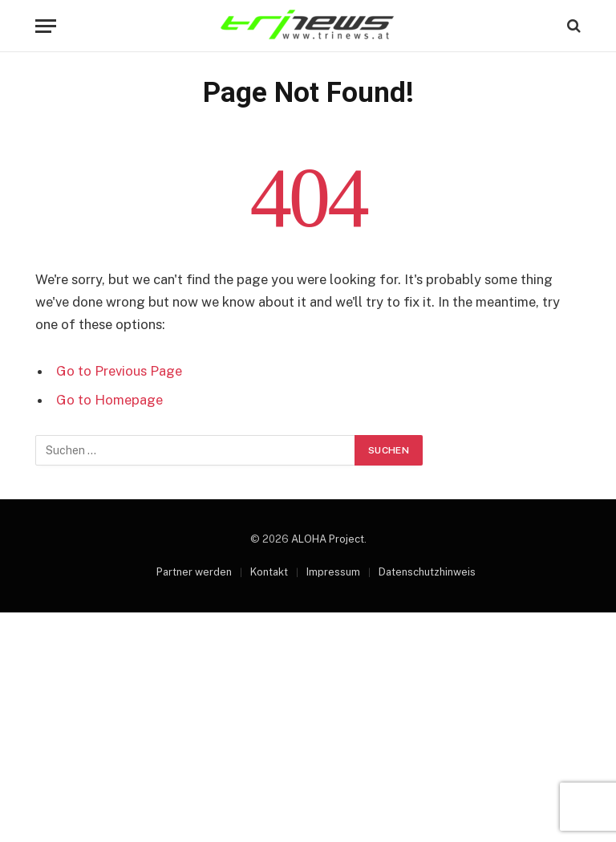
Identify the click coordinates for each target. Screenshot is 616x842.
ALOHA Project (328, 539)
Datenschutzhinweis (427, 572)
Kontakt (269, 572)
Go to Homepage (109, 400)
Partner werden (194, 572)
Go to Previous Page (119, 371)
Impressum (333, 572)
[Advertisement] (308, 725)
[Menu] (46, 26)
